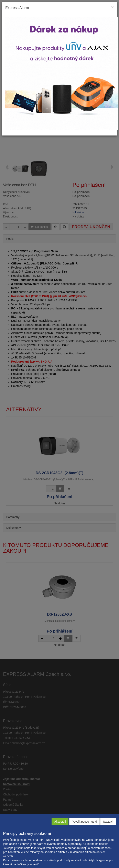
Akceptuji (60, 822)
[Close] (112, 7)
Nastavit (108, 822)
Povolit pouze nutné (84, 822)
